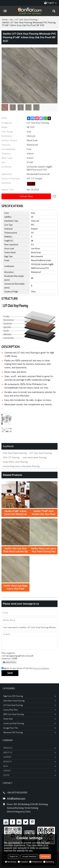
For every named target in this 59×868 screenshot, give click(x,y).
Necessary (11, 862)
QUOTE (29, 775)
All (11, 20)
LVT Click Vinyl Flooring (26, 20)
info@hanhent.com (16, 798)
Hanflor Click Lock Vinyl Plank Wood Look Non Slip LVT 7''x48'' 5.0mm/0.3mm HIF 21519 (16, 550)
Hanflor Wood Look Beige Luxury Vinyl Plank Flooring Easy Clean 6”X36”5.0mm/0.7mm (15, 587)
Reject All (14, 857)
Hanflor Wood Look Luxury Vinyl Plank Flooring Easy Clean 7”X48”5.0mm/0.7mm (44, 550)
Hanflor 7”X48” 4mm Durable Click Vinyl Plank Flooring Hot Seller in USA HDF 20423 (44, 513)
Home (5, 20)
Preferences (36, 862)
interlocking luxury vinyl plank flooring (21, 466)
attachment (9, 662)
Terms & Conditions (41, 668)
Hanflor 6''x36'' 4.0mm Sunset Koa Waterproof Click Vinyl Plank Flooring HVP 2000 (15, 513)
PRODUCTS (29, 748)
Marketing (49, 862)
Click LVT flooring (11, 458)
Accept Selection (29, 857)
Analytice (23, 862)
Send (10, 673)
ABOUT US (29, 753)
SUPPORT (29, 757)
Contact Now (26, 196)
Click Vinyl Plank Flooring (15, 453)
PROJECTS (29, 762)
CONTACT (29, 771)
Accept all (45, 857)
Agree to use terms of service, (25, 668)
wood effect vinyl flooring (15, 462)
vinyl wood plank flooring (34, 458)
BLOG (29, 766)
